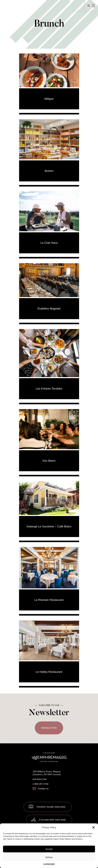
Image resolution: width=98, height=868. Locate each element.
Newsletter (49, 728)
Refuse (49, 857)
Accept (49, 849)
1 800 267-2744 (40, 784)
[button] (93, 827)
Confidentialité (49, 864)
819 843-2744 (40, 779)
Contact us (41, 788)
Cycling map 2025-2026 (52, 820)
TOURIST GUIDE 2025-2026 (51, 807)
